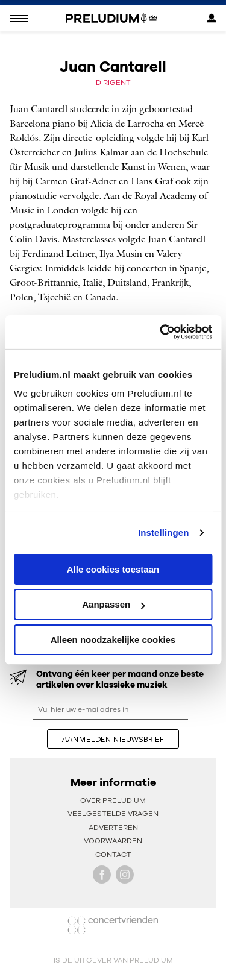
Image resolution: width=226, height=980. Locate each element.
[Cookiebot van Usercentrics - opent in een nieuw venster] (161, 332)
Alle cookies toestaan (113, 569)
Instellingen (164, 532)
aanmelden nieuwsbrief (113, 739)
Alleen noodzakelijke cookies (113, 640)
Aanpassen (113, 604)
